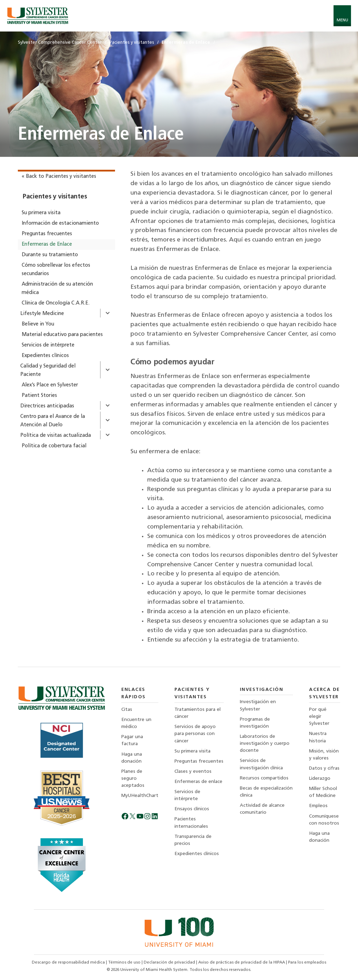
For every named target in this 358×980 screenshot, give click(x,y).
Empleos (318, 806)
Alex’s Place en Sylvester (50, 385)
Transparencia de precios (193, 840)
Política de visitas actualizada (56, 436)
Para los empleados (307, 962)
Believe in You (38, 324)
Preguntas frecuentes (47, 234)
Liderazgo (320, 779)
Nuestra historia (318, 737)
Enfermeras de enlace (198, 782)
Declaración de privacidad (170, 962)
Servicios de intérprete (48, 345)
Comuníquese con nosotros (324, 820)
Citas (127, 710)
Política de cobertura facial (54, 446)
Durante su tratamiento (50, 255)
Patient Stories (39, 396)
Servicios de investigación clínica (261, 764)
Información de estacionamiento (60, 223)
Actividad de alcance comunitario (262, 809)
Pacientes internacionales (191, 823)
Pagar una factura (132, 740)
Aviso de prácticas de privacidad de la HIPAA (242, 962)
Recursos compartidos (264, 778)
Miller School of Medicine (323, 792)
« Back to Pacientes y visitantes (59, 177)
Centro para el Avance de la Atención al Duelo (53, 421)
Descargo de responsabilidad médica (69, 962)
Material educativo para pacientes (62, 335)
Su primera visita (41, 213)
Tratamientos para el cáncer (198, 713)
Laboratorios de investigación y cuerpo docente (265, 744)
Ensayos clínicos (192, 809)
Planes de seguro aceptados (133, 779)
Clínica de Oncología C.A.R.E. (56, 303)
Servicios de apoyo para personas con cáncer (195, 734)
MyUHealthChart (140, 796)
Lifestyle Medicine (42, 314)
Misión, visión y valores (324, 755)
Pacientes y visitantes (55, 197)
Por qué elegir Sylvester (319, 717)
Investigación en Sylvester (258, 705)
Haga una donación (132, 758)
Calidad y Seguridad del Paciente (48, 370)
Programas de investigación (255, 723)
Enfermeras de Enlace (47, 244)
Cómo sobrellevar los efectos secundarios (56, 270)
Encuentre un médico (136, 723)
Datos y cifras (324, 768)
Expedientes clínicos (45, 356)
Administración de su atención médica (57, 289)
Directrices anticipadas (47, 406)
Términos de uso (125, 962)
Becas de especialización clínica (266, 792)
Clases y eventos (193, 772)
